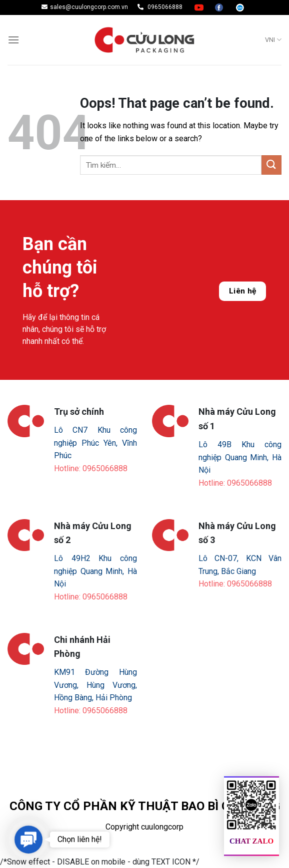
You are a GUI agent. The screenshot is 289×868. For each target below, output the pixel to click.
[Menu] (13, 40)
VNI (273, 40)
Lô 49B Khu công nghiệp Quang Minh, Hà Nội (240, 457)
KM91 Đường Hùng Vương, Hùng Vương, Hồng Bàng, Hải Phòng (95, 685)
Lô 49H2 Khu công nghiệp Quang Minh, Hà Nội (95, 571)
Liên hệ (243, 291)
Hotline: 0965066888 (91, 468)
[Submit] (271, 165)
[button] (28, 839)
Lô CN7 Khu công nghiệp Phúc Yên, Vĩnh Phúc (95, 443)
